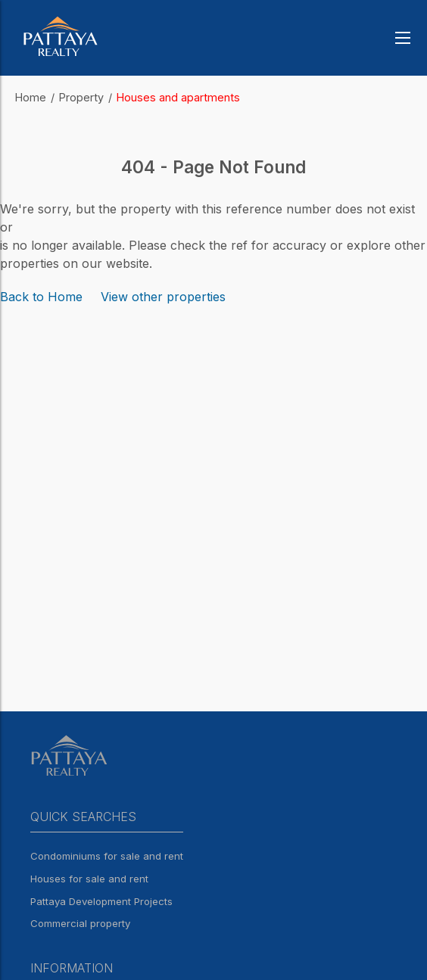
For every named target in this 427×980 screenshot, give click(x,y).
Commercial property (80, 923)
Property (81, 97)
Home (31, 97)
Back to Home (41, 297)
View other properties (163, 297)
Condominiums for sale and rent (107, 856)
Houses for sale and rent (89, 879)
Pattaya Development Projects (101, 901)
